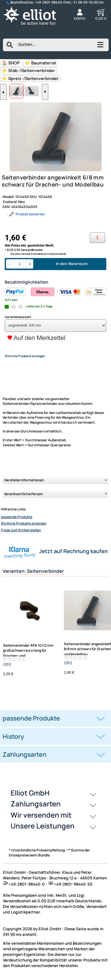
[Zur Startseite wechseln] (34, 25)
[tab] (55, 718)
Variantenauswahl (18, 317)
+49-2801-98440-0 (50, 2)
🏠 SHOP (11, 63)
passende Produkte (17, 517)
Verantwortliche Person (23, 494)
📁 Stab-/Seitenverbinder (29, 70)
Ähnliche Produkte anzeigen (24, 523)
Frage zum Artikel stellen (21, 530)
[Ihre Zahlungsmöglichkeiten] (97, 238)
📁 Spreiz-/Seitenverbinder (30, 78)
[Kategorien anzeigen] (100, 47)
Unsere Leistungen (43, 826)
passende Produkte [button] (31, 718)
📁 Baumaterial (40, 63)
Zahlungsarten (36, 804)
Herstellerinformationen (24, 480)
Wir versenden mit (41, 815)
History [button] (13, 736)
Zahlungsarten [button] (25, 754)
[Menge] (20, 264)
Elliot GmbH (30, 793)
